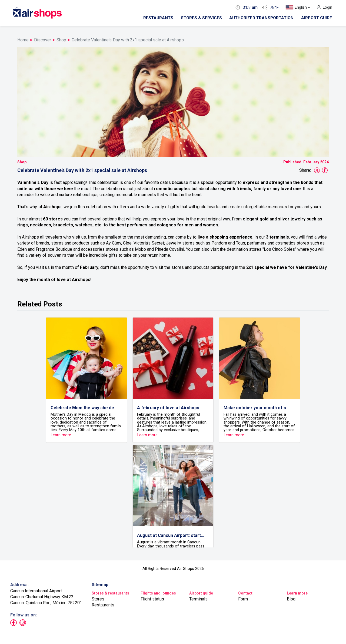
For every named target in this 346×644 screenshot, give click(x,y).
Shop (61, 40)
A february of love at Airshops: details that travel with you (171, 408)
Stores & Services (201, 18)
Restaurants (158, 18)
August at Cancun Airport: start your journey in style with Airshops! (171, 535)
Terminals (198, 599)
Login (325, 7)
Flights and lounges (158, 593)
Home (23, 40)
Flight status (152, 599)
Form (243, 599)
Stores (98, 599)
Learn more (297, 593)
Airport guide (317, 18)
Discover (43, 40)
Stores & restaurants (110, 593)
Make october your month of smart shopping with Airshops (257, 408)
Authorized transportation (261, 18)
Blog (291, 599)
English (296, 8)
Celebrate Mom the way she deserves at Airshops (84, 408)
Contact (245, 593)
